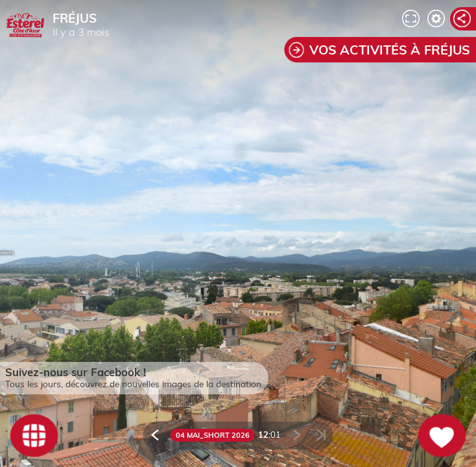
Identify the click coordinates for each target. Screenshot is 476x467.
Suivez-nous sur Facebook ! (76, 372)
